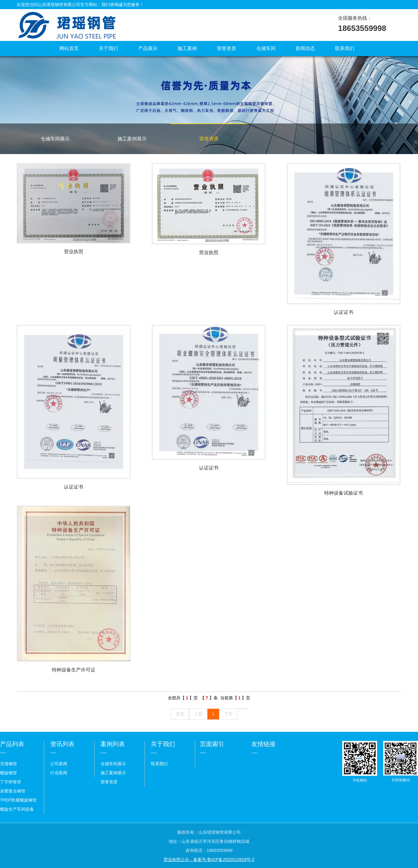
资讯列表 (62, 744)
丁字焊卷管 (11, 782)
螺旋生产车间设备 (17, 809)
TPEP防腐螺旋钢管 (18, 800)
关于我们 (108, 48)
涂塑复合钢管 (13, 791)
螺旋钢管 (8, 773)
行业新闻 (59, 773)
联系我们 (345, 48)
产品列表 (12, 744)
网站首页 (69, 48)
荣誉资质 (227, 48)
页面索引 (212, 744)
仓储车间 (266, 48)
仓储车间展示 (55, 139)
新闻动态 (305, 48)
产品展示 (148, 48)
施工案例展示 (132, 139)
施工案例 (187, 48)
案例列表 (113, 744)
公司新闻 (59, 764)
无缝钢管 (8, 764)
